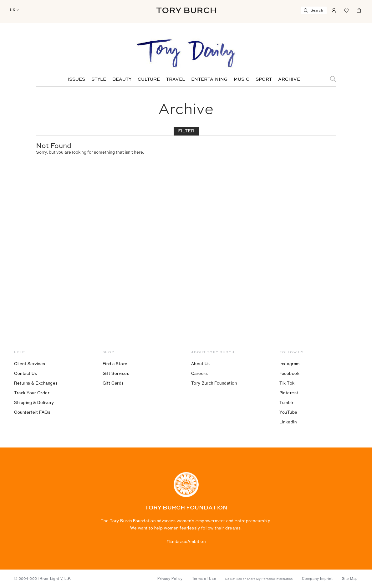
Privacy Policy (170, 579)
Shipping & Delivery (34, 402)
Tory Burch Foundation (214, 383)
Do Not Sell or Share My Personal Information (259, 579)
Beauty (122, 79)
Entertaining (209, 79)
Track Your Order (32, 393)
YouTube (288, 412)
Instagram (290, 364)
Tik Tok (287, 383)
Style (99, 79)
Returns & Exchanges (36, 383)
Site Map (350, 579)
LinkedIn (288, 422)
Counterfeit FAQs (32, 412)
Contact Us (25, 373)
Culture (149, 79)
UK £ (15, 10)
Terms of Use (204, 579)
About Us (201, 364)
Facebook (289, 373)
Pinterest (289, 393)
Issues (76, 79)
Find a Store (115, 364)
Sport (264, 79)
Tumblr (286, 402)
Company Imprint (317, 579)
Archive (289, 79)
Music (242, 79)
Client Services (30, 364)
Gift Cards (113, 383)
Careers (200, 373)
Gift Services (116, 373)
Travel (176, 79)
